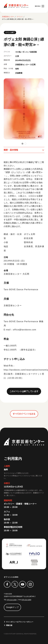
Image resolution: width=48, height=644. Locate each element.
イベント (20, 16)
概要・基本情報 (11, 150)
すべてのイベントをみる (24, 414)
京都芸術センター (16, 5)
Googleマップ (13, 607)
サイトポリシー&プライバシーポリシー (20, 621)
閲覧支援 (9, 625)
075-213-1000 (12, 600)
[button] (22, 144)
